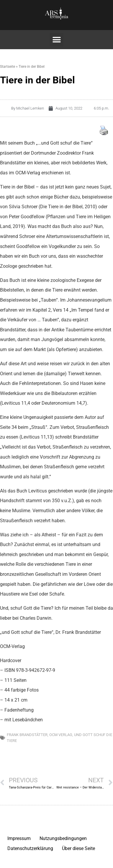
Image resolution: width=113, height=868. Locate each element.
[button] (56, 40)
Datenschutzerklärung (30, 848)
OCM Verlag (61, 735)
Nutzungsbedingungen (63, 838)
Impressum (19, 838)
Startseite (8, 67)
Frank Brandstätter (27, 735)
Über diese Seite (78, 848)
